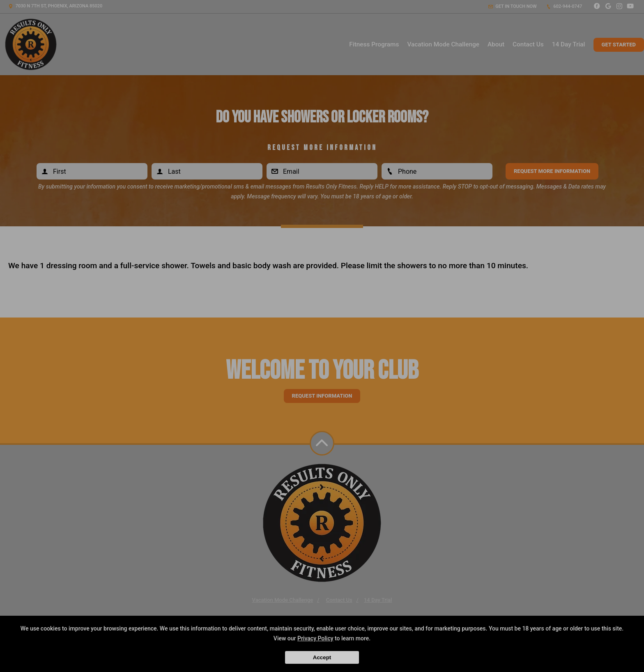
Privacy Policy (315, 638)
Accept (322, 657)
